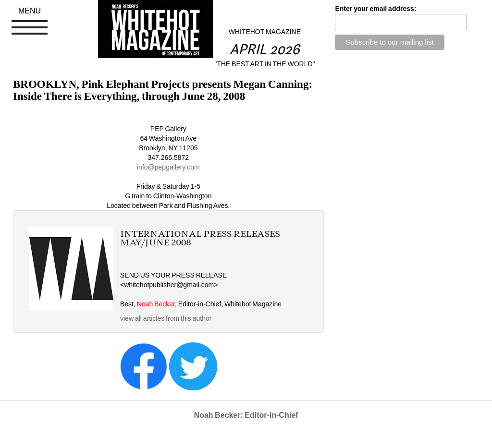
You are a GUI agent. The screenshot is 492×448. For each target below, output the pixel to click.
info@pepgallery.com (168, 167)
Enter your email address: (375, 9)
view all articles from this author (166, 318)
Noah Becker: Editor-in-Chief (246, 415)
